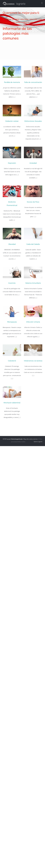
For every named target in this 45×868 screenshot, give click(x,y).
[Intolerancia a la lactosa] (33, 350)
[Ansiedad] (33, 152)
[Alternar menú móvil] (42, 3)
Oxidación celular (12, 121)
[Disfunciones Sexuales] (33, 111)
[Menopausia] (12, 311)
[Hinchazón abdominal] (12, 392)
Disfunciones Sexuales (33, 121)
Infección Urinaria (33, 322)
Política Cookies (21, 442)
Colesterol (12, 361)
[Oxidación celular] (12, 111)
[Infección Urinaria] (33, 311)
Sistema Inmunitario (33, 283)
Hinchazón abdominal (12, 403)
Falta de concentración (33, 82)
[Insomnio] (12, 272)
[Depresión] (12, 152)
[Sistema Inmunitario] (33, 272)
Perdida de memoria (12, 82)
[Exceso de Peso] (33, 191)
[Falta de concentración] (33, 72)
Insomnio (12, 283)
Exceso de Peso (33, 202)
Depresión (12, 163)
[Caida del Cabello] (33, 234)
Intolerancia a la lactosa (33, 361)
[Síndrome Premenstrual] (12, 191)
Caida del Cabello (33, 244)
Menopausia (12, 322)
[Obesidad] (12, 234)
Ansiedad (33, 163)
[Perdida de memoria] (12, 72)
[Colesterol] (12, 350)
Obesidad (12, 244)
